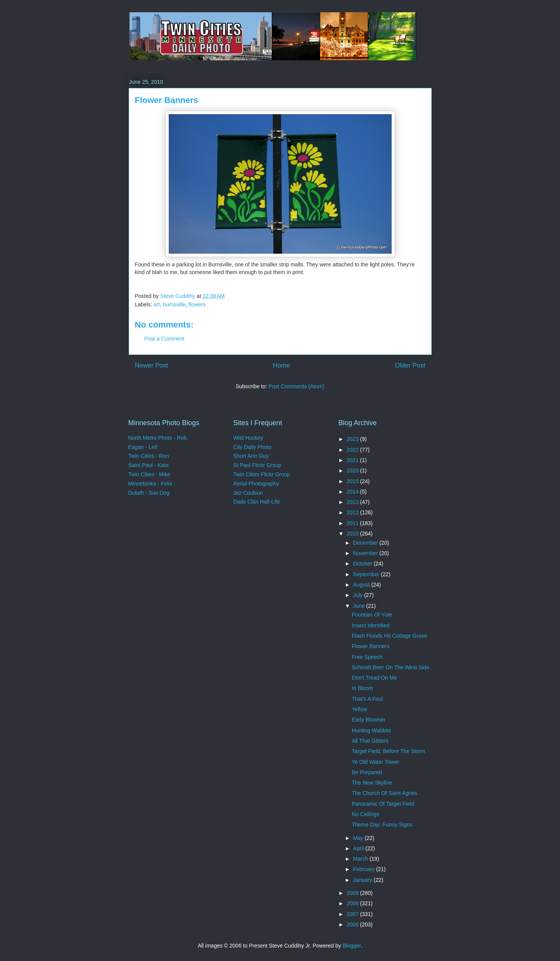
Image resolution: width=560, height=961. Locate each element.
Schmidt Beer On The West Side (391, 667)
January (364, 880)
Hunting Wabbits (371, 730)
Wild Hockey (248, 438)
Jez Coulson (248, 493)
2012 (353, 512)
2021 (353, 460)
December (366, 543)
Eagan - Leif (143, 447)
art (157, 304)
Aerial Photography (256, 484)
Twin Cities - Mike (150, 474)
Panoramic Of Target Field (383, 804)
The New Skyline (372, 783)
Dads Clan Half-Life (257, 502)
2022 (353, 450)
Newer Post (152, 365)
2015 (353, 481)
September (367, 574)
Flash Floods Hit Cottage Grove (389, 636)
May (359, 838)
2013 (353, 502)
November (366, 553)
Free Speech (367, 657)
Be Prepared (367, 772)
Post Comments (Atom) (297, 386)
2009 (353, 893)
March (361, 859)
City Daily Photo (253, 447)
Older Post (410, 365)
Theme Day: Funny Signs (382, 825)
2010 (353, 534)
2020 (353, 471)
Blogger (351, 946)
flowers (197, 304)
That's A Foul (367, 699)
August (362, 585)
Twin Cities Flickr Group (262, 474)
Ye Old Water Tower (375, 762)
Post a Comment (165, 339)
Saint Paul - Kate (149, 465)
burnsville (174, 304)
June (360, 606)
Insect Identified (371, 625)
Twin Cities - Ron (149, 456)
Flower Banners (371, 646)
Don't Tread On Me (374, 678)
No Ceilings (366, 814)
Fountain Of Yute (372, 615)
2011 (353, 523)
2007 (353, 914)
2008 (353, 903)
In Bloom (362, 688)
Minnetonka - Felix (150, 484)
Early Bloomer (369, 720)
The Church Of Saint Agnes (384, 793)
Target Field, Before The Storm (388, 751)
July (359, 595)
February (365, 869)
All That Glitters (370, 741)
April (359, 848)
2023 (353, 439)
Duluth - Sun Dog (149, 493)
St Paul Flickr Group (257, 465)
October (364, 564)
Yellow (359, 709)
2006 (353, 924)
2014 (353, 492)
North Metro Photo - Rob (158, 438)
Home (282, 365)
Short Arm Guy (251, 456)
